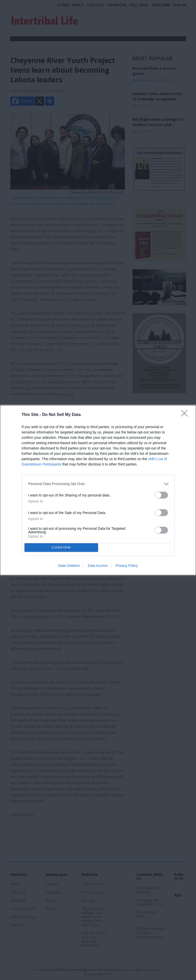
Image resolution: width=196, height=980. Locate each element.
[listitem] (98, 484)
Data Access (98, 566)
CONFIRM (61, 547)
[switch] (161, 495)
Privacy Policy (127, 566)
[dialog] (98, 490)
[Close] (186, 415)
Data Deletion (69, 566)
